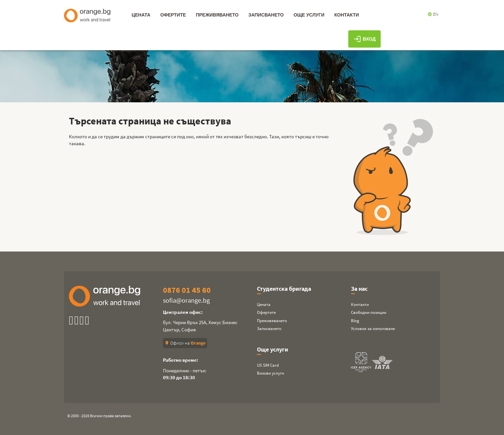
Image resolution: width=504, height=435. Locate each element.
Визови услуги (270, 373)
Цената (264, 304)
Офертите (266, 312)
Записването (269, 329)
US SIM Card (268, 365)
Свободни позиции (369, 312)
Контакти (360, 304)
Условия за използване (373, 329)
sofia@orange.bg (186, 300)
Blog (355, 321)
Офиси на (185, 343)
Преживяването (272, 321)
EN (433, 14)
